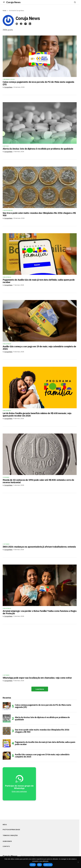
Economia (6, 477)
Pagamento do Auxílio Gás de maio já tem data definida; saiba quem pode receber (45, 743)
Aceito (33, 865)
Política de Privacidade (11, 830)
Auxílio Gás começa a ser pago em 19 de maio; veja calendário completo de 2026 (42, 756)
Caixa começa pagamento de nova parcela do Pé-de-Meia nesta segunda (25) (43, 706)
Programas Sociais (9, 79)
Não (39, 865)
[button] (4, 2)
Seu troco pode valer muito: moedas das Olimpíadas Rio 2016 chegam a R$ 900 (42, 731)
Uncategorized (8, 210)
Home (4, 11)
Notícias (6, 146)
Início (5, 825)
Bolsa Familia (7, 277)
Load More (40, 689)
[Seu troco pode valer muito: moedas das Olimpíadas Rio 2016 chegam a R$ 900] (7, 731)
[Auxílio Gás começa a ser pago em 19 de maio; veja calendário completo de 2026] (7, 756)
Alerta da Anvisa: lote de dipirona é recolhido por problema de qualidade (42, 718)
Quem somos (7, 841)
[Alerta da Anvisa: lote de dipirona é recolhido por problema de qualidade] (7, 718)
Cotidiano (6, 544)
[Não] (78, 862)
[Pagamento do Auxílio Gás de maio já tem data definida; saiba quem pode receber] (7, 743)
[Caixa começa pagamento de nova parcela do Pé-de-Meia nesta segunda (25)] (7, 706)
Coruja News (13, 2)
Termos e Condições (10, 835)
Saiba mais (48, 865)
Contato (6, 846)
